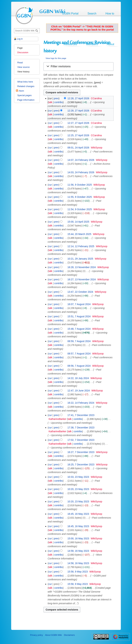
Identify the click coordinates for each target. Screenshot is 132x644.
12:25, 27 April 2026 (78, 135)
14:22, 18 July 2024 (78, 378)
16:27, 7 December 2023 (81, 452)
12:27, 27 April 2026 (78, 123)
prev (56, 98)
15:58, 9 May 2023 (78, 572)
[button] (79, 67)
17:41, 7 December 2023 (81, 415)
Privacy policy (36, 635)
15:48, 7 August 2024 (79, 329)
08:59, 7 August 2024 (79, 341)
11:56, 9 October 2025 (80, 185)
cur (50, 111)
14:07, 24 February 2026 (81, 160)
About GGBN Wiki (53, 635)
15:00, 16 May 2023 (78, 538)
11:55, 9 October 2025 (80, 197)
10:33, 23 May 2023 (78, 477)
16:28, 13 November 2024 (82, 267)
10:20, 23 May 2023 (78, 489)
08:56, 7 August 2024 (79, 366)
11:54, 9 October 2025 (80, 209)
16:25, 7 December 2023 (81, 465)
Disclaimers (69, 635)
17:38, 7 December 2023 (81, 428)
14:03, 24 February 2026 (81, 172)
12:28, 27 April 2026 (78, 98)
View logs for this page (56, 58)
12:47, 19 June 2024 (79, 391)
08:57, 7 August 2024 (79, 354)
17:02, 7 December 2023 (81, 440)
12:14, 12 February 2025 (81, 246)
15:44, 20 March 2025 (79, 234)
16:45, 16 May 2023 (78, 514)
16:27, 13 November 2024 (82, 279)
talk (50, 102)
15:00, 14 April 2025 (78, 222)
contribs (58, 102)
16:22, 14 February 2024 (81, 403)
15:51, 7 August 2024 (79, 316)
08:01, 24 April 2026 (78, 148)
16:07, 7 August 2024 (79, 304)
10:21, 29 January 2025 (80, 259)
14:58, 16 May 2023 (78, 551)
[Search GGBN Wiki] (27, 31)
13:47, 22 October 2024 (80, 292)
